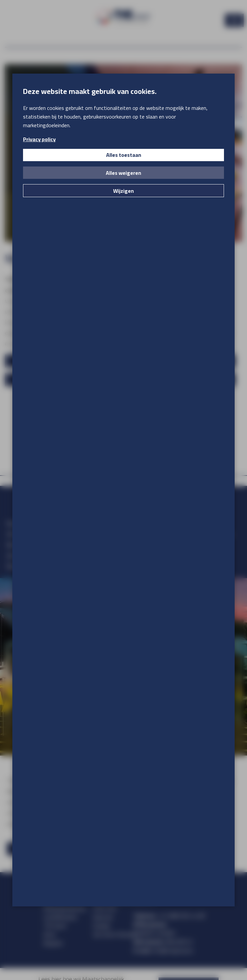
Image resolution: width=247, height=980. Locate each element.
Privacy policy (39, 139)
